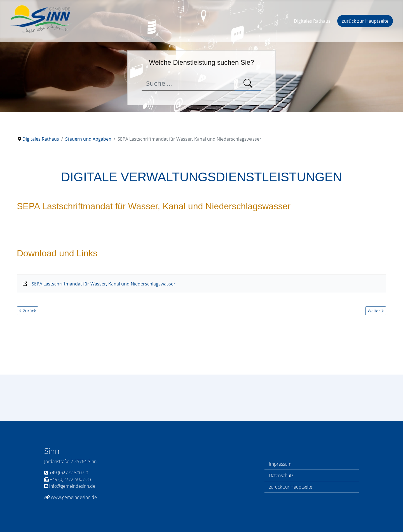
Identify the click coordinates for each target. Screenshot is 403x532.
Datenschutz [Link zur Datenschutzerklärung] (281, 475)
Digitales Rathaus (312, 21)
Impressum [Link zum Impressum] (280, 464)
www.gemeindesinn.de (71, 497)
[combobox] (188, 83)
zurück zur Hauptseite (365, 21)
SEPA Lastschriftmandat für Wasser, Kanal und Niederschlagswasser (104, 284)
